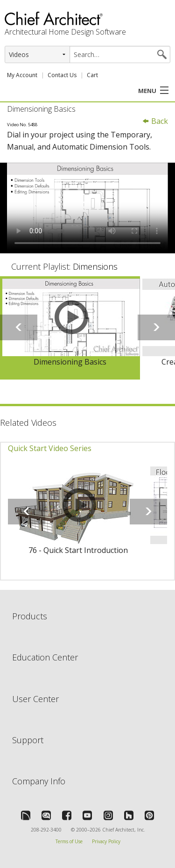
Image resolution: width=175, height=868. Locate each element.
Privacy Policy (106, 841)
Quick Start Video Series (50, 448)
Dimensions (95, 266)
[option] (70, 328)
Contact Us (62, 75)
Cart (92, 75)
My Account (22, 75)
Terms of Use (69, 841)
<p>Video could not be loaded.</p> (87, 208)
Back (155, 121)
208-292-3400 (46, 830)
